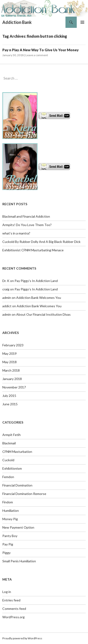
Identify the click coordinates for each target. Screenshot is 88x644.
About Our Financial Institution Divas (43, 314)
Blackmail (9, 443)
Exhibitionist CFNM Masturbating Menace (33, 250)
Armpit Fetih (11, 435)
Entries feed (11, 600)
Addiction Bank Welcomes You (39, 298)
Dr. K (6, 281)
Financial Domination (17, 485)
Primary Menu (82, 22)
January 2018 (12, 379)
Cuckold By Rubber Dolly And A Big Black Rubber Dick (41, 242)
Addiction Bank (17, 22)
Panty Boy (10, 536)
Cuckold (8, 460)
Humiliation (11, 510)
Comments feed (14, 609)
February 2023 (13, 345)
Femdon (8, 477)
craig (6, 289)
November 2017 (14, 387)
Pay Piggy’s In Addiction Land (36, 281)
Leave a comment (37, 55)
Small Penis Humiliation (19, 561)
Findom (8, 502)
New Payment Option (18, 527)
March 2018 (11, 370)
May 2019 (10, 353)
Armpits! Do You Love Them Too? (27, 225)
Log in (7, 592)
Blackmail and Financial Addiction (26, 216)
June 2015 (10, 404)
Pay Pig (8, 544)
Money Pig (10, 519)
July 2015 (9, 396)
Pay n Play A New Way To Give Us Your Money (40, 50)
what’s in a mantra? (16, 233)
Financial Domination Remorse (24, 494)
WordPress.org (13, 617)
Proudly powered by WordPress (22, 638)
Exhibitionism (12, 468)
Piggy (6, 553)
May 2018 (10, 362)
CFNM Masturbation (17, 452)
